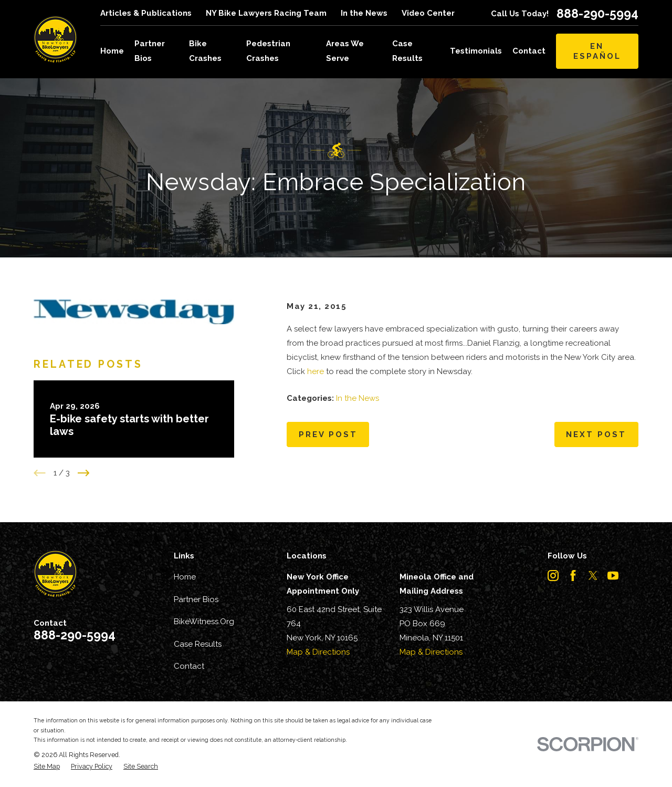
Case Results (198, 644)
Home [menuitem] (112, 51)
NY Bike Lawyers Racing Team (266, 13)
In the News (364, 13)
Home (185, 577)
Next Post (596, 434)
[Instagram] (553, 576)
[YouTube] (613, 576)
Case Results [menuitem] (407, 51)
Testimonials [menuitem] (476, 51)
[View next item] (84, 473)
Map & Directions (318, 652)
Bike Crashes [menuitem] (205, 51)
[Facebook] (573, 576)
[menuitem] (47, 767)
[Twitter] (593, 576)
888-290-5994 (597, 13)
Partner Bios (196, 599)
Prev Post (328, 434)
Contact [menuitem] (529, 51)
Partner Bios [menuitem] (150, 51)
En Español (597, 51)
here (316, 371)
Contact (189, 666)
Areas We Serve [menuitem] (345, 51)
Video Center (428, 13)
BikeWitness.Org (204, 622)
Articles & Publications (146, 13)
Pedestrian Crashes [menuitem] (268, 51)
